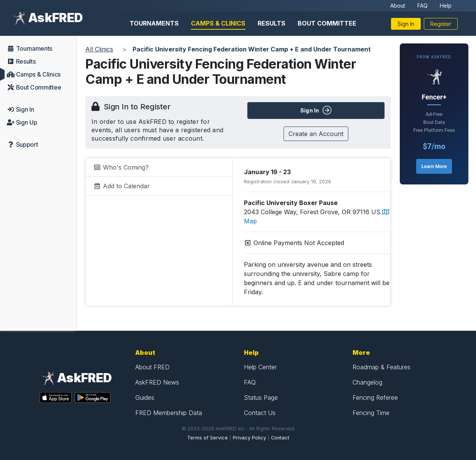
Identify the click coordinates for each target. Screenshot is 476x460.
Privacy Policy (249, 438)
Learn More (434, 166)
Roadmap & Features (381, 367)
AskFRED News (157, 382)
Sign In (406, 24)
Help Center (260, 367)
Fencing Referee (375, 397)
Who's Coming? (121, 167)
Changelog (367, 382)
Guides (145, 397)
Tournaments (154, 23)
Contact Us (260, 413)
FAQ (422, 6)
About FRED (152, 367)
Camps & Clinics (218, 23)
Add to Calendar (122, 186)
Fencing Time (371, 413)
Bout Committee (327, 23)
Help (446, 6)
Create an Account (316, 134)
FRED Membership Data (169, 413)
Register (441, 24)
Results (272, 23)
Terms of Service (208, 438)
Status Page (261, 397)
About (398, 6)
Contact (280, 438)
